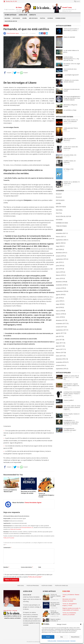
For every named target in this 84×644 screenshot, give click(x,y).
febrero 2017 (60, 353)
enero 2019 (59, 278)
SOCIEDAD (50, 18)
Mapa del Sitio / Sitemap (10, 610)
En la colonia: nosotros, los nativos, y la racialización (71, 121)
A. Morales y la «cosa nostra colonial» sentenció (71, 81)
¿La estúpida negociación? (71, 75)
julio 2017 (59, 336)
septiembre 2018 (61, 291)
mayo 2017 (59, 343)
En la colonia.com (36, 642)
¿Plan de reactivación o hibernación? (70, 139)
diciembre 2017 (61, 320)
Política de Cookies (47, 586)
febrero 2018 (60, 314)
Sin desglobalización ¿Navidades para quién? (70, 429)
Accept (48, 637)
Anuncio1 (59, 194)
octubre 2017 (60, 327)
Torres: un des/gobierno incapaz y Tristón (46, 495)
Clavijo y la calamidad (69, 37)
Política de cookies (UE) (61, 586)
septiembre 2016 (61, 369)
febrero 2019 (60, 275)
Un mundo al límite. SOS (70, 155)
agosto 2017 (60, 333)
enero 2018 (59, 317)
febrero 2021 (60, 237)
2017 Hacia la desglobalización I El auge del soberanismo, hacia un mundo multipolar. (72, 98)
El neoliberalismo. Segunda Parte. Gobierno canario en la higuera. (71, 386)
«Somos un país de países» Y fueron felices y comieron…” (71, 30)
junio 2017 (59, 340)
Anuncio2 (59, 197)
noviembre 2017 (61, 324)
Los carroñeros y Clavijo (70, 110)
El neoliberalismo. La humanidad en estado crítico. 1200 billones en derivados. (71, 422)
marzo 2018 (60, 311)
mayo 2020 (59, 246)
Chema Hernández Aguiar (13, 33)
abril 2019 (59, 269)
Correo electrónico (27, 567)
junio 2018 (59, 301)
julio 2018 (59, 298)
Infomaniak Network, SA (27, 527)
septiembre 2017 (61, 330)
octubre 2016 (60, 365)
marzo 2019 (60, 272)
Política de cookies (52, 641)
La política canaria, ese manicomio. (70, 162)
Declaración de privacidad (63, 641)
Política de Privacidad (16, 529)
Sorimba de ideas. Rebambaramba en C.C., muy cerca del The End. (71, 59)
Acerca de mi (23, 15)
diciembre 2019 (61, 253)
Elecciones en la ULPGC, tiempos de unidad (29, 492)
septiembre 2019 (61, 259)
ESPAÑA (25, 18)
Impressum (73, 641)
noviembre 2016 (61, 362)
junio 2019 (59, 266)
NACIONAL (7, 18)
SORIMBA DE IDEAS (60, 18)
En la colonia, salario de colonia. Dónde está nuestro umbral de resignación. (72, 407)
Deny (62, 637)
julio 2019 (59, 262)
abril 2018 (59, 307)
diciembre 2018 (61, 282)
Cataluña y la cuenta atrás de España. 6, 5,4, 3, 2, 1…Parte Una (71, 377)
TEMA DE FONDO (61, 226)
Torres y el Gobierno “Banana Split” (10, 491)
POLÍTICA (42, 18)
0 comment (33, 33)
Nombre (6, 567)
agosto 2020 (60, 243)
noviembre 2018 (61, 285)
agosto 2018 (60, 295)
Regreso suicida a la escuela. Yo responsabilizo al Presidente (55, 621)
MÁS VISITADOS (33, 18)
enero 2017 (59, 356)
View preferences (75, 637)
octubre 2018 (60, 288)
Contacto (33, 15)
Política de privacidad (35, 577)
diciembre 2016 (61, 359)
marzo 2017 (60, 349)
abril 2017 (59, 346)
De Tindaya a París (68, 169)
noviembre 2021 (61, 233)
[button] (81, 624)
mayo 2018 (59, 304)
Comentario (7, 547)
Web (40, 567)
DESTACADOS (16, 18)
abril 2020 (59, 249)
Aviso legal (21, 586)
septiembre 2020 (61, 240)
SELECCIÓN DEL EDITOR (11, 21)
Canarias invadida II (69, 400)
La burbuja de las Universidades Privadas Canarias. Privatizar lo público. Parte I (72, 394)
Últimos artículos (10, 15)
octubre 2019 (60, 256)
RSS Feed (67, 591)
